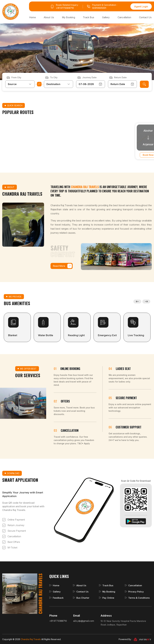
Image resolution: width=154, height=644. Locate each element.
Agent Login (141, 6)
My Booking (70, 17)
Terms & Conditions (139, 597)
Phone (53, 615)
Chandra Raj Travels (31, 639)
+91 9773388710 (65, 8)
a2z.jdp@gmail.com (84, 621)
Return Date (120, 77)
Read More (62, 266)
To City (54, 77)
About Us (50, 17)
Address (106, 615)
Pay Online (108, 597)
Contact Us (145, 17)
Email (77, 615)
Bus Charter (83, 597)
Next (146, 301)
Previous (137, 301)
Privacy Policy (136, 591)
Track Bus (89, 17)
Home (34, 17)
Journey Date (89, 77)
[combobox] (20, 84)
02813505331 (99, 8)
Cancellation (125, 17)
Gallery (106, 17)
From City (16, 77)
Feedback (58, 597)
